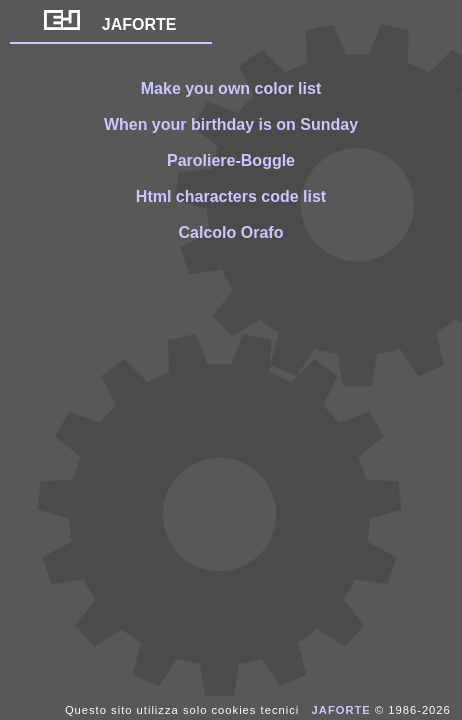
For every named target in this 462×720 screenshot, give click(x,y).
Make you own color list (231, 88)
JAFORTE (110, 24)
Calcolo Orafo (231, 232)
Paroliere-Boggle (231, 160)
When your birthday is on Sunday (231, 124)
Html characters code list (231, 196)
